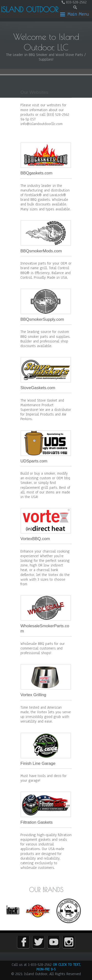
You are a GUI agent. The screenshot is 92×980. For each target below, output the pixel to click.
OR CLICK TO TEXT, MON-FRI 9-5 (58, 967)
